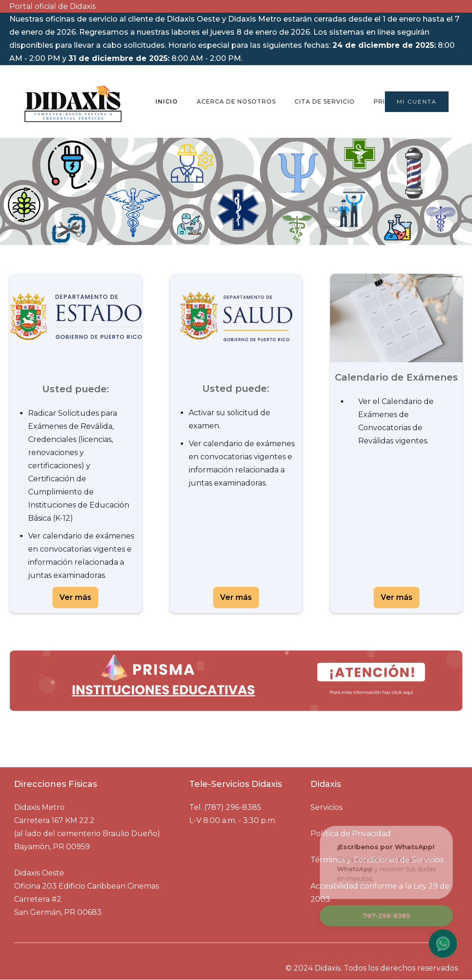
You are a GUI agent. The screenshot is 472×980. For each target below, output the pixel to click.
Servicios (326, 807)
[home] (73, 101)
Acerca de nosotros (236, 101)
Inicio (167, 101)
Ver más (75, 597)
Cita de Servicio (325, 101)
